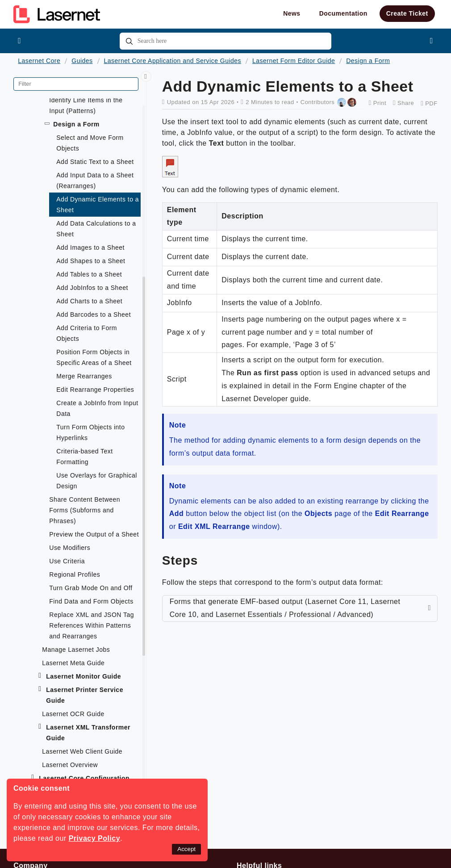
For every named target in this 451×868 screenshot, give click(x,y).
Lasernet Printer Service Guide (85, 695)
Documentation (343, 13)
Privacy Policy (95, 838)
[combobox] (226, 41)
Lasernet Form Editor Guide (294, 61)
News (292, 13)
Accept (186, 849)
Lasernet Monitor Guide (84, 676)
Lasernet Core (39, 61)
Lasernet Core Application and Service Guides (173, 61)
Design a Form (368, 61)
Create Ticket (407, 13)
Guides (82, 61)
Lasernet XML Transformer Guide (88, 733)
